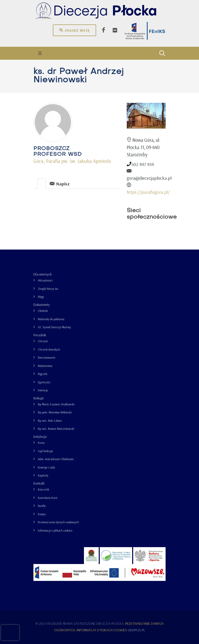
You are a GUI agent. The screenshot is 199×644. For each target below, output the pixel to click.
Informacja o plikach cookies (55, 530)
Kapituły (43, 475)
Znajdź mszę (74, 30)
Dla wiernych (43, 274)
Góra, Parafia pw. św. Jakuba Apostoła (72, 161)
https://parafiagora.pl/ (148, 192)
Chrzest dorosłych (49, 349)
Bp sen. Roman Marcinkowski (56, 429)
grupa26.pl (136, 630)
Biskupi (38, 398)
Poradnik (40, 335)
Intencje (43, 390)
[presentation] (41, 184)
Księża (42, 514)
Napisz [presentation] (60, 183)
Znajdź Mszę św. (48, 289)
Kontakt (39, 483)
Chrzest (43, 341)
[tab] (42, 183)
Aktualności (45, 280)
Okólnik (43, 311)
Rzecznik (44, 489)
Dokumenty (42, 305)
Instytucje (40, 437)
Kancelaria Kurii (48, 498)
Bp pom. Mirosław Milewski (55, 412)
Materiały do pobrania (51, 319)
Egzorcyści (44, 382)
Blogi (41, 297)
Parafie (42, 506)
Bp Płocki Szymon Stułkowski (56, 404)
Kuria (41, 443)
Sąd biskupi (45, 451)
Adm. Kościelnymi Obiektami (56, 459)
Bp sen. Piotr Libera (50, 421)
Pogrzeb (42, 374)
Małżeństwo (45, 366)
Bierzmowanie (47, 357)
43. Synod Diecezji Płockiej (54, 327)
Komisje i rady (46, 467)
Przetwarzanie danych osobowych (58, 522)
